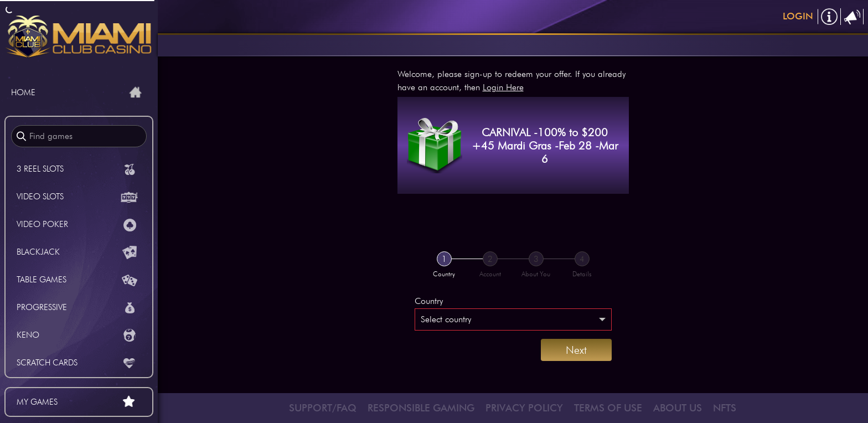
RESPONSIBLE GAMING (421, 408)
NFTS (725, 408)
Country (429, 301)
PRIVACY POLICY (524, 408)
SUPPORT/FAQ (323, 408)
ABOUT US (678, 408)
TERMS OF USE (608, 408)
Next (576, 350)
